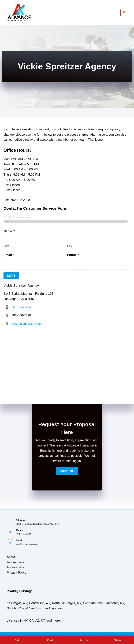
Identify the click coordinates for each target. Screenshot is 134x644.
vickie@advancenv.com (28, 323)
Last (70, 246)
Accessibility (15, 567)
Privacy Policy (16, 573)
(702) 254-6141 (24, 534)
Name (9, 231)
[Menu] (124, 13)
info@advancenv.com (27, 544)
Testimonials (15, 562)
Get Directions (21, 307)
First (6, 246)
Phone (73, 255)
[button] (67, 470)
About (11, 557)
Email (9, 255)
